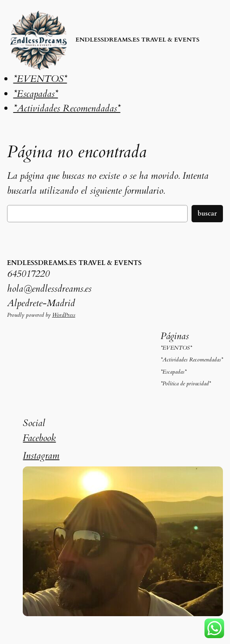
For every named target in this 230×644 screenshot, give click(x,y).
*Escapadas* (36, 94)
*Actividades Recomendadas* (67, 108)
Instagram (41, 456)
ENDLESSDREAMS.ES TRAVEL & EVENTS (137, 40)
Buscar (207, 213)
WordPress (64, 315)
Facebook (39, 438)
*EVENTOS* (40, 79)
